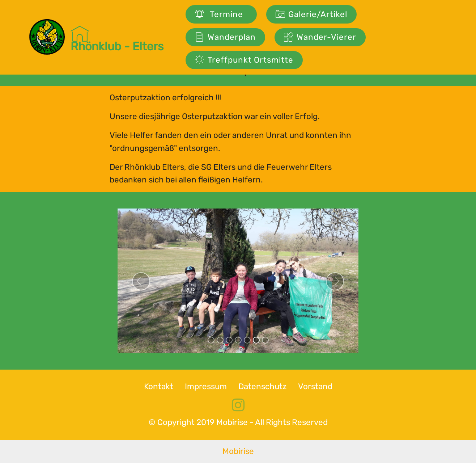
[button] (141, 281)
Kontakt (159, 386)
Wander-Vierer (320, 37)
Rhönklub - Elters (117, 37)
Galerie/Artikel (311, 14)
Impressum (206, 386)
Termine (221, 14)
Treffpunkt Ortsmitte (244, 60)
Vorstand (315, 386)
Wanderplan (225, 37)
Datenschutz (262, 386)
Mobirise (238, 451)
